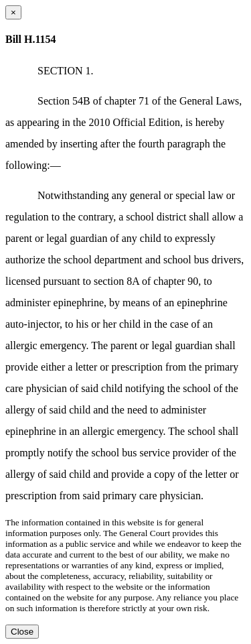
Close (22, 632)
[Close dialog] (13, 12)
